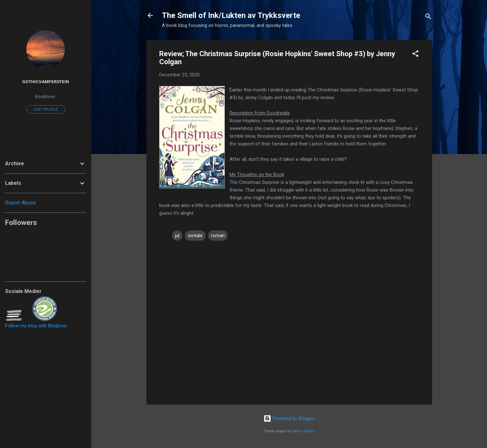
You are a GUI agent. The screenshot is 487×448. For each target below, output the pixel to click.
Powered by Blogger (289, 418)
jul (177, 236)
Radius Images (303, 431)
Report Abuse (21, 203)
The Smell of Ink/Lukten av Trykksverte (231, 15)
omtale (195, 236)
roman (218, 236)
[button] (415, 55)
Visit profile (46, 109)
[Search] (428, 17)
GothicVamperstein (46, 82)
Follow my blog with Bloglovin (36, 326)
